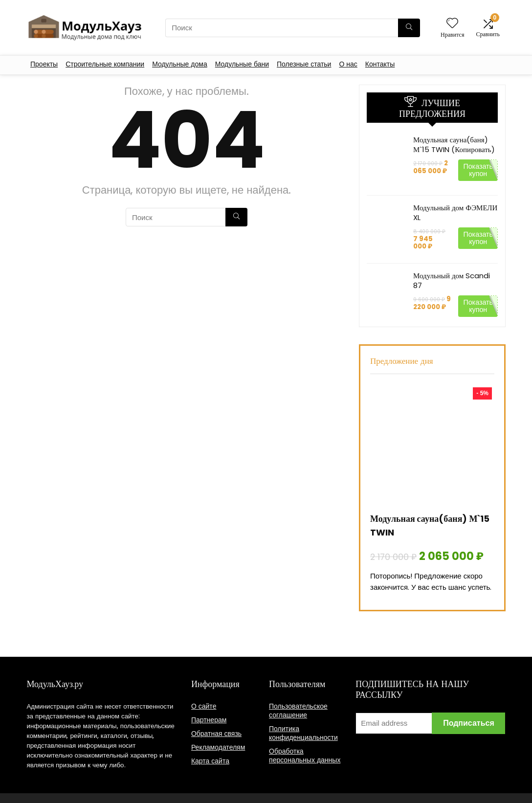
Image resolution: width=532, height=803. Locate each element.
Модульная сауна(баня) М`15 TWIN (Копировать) (454, 145)
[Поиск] (409, 28)
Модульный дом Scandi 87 (452, 280)
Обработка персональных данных (305, 756)
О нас (348, 64)
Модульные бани (242, 64)
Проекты (44, 64)
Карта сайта (210, 761)
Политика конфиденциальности (303, 733)
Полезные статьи (304, 64)
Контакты (380, 64)
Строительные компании (105, 64)
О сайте (204, 706)
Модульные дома (180, 64)
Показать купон (478, 170)
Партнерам (209, 720)
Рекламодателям (218, 747)
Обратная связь (216, 734)
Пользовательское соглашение (298, 711)
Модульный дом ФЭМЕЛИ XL (455, 212)
